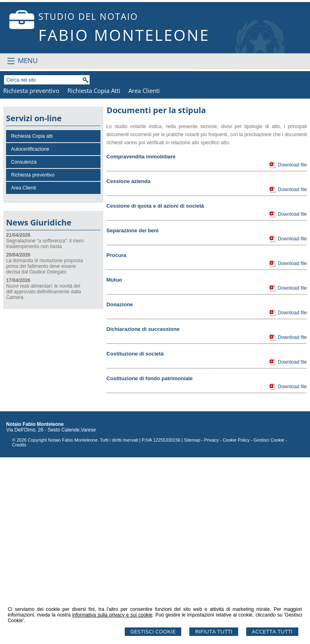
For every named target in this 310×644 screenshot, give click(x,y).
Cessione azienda (129, 368)
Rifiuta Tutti (214, 632)
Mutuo (114, 466)
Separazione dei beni (133, 417)
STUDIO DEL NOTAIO (88, 16)
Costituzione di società (135, 540)
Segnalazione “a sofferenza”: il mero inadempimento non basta (45, 430)
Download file (292, 351)
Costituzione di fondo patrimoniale (150, 565)
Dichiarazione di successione (143, 516)
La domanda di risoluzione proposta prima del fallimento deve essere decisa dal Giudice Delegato (44, 453)
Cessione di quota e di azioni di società (155, 393)
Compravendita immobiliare (141, 343)
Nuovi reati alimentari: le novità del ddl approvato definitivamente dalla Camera (43, 478)
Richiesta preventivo (31, 277)
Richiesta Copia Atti (94, 277)
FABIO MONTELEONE (124, 35)
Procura (116, 442)
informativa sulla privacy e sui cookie (112, 615)
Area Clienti (144, 277)
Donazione (120, 491)
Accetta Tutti (272, 632)
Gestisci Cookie (153, 632)
